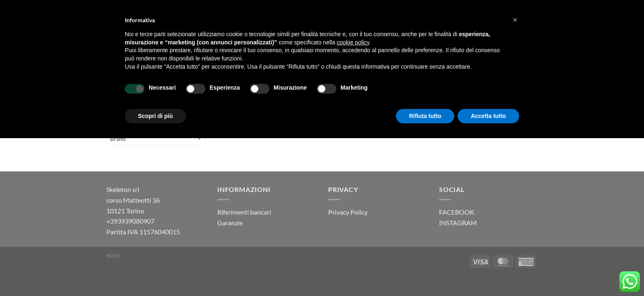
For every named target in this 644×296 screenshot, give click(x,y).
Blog (114, 256)
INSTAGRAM (458, 223)
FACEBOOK (457, 212)
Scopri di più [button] (155, 116)
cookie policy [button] (353, 42)
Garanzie (230, 223)
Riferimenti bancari (244, 212)
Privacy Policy (348, 212)
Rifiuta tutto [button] (425, 116)
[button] (515, 20)
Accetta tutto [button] (488, 116)
